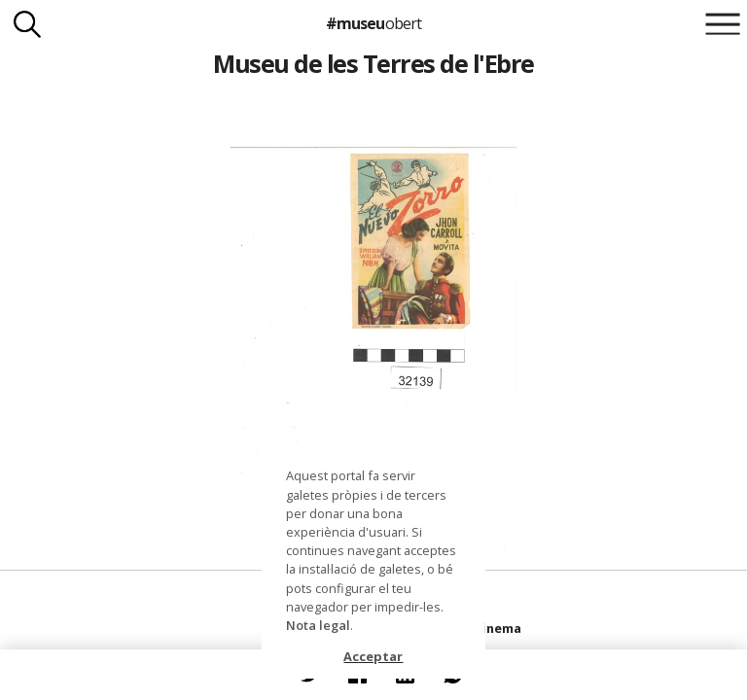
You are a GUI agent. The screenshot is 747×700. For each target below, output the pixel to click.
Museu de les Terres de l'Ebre (373, 63)
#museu (373, 23)
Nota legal (318, 625)
